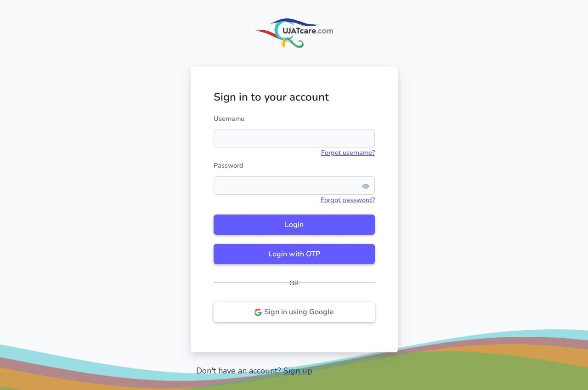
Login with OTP (294, 254)
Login (294, 225)
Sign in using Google (294, 312)
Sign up (298, 371)
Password (229, 165)
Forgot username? (348, 153)
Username (229, 119)
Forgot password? (348, 200)
